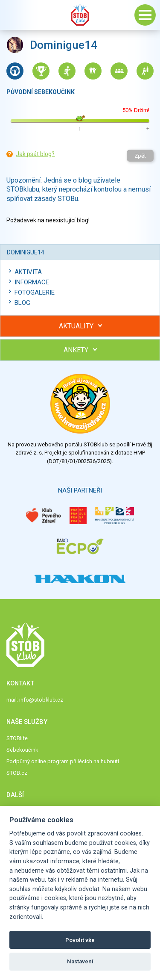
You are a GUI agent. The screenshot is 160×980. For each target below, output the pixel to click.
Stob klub (80, 15)
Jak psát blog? (35, 154)
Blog (22, 303)
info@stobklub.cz (41, 700)
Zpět (140, 156)
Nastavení (80, 961)
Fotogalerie (35, 292)
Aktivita (28, 272)
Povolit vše (80, 940)
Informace (32, 282)
